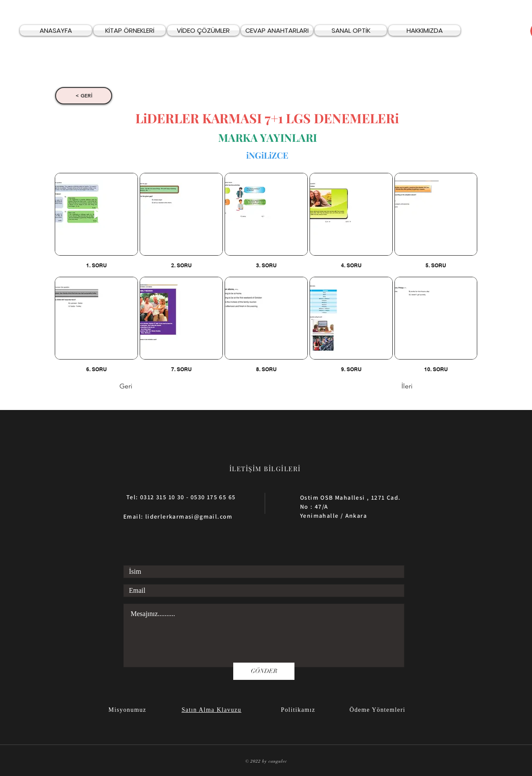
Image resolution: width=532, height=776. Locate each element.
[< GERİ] (84, 96)
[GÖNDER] (264, 671)
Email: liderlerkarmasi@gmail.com (178, 516)
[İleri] (391, 387)
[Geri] (148, 387)
